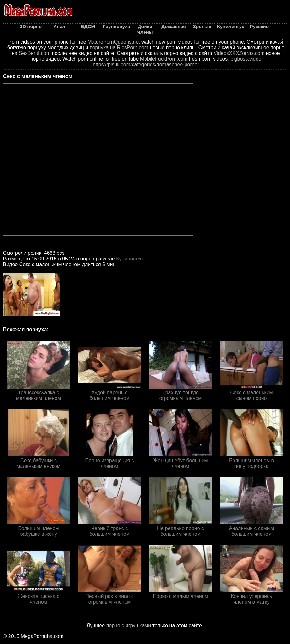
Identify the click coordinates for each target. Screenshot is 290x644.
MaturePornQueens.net (114, 42)
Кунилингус (129, 259)
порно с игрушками (129, 626)
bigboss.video (246, 59)
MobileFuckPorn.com (164, 59)
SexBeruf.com (35, 53)
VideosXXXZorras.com (239, 53)
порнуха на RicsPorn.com (119, 48)
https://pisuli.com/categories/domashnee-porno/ (146, 65)
